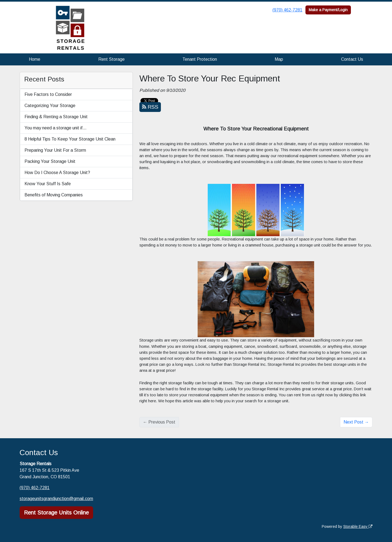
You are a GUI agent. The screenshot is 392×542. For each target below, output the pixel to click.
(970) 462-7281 (287, 10)
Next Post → (356, 422)
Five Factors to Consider (48, 94)
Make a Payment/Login (328, 10)
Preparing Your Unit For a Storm (55, 150)
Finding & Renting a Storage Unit (56, 117)
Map (279, 59)
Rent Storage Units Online (56, 513)
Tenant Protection (200, 59)
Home (35, 59)
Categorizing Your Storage (50, 106)
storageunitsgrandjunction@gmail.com (56, 499)
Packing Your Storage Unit (50, 161)
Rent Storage (111, 59)
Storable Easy (358, 526)
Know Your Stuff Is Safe (48, 184)
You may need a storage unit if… (56, 128)
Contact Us (352, 59)
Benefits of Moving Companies (54, 195)
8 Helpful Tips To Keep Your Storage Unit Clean (70, 139)
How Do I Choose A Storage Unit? (57, 173)
